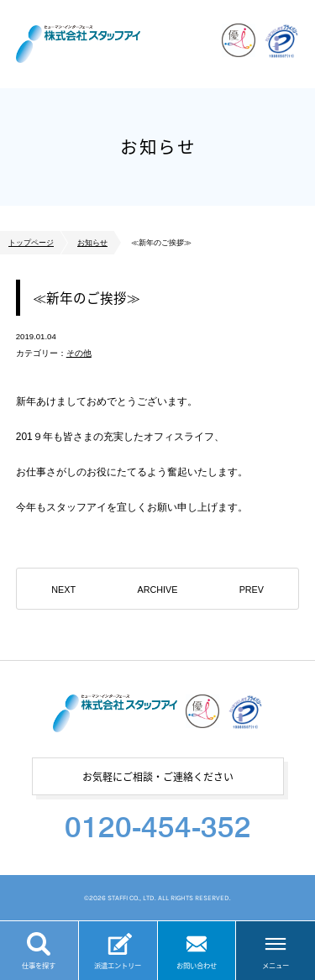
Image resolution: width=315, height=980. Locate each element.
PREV (252, 590)
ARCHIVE (157, 590)
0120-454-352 (158, 826)
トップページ (31, 243)
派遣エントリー (118, 965)
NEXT (63, 590)
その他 (79, 353)
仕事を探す (39, 965)
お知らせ (92, 243)
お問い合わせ (197, 965)
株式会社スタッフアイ (78, 44)
